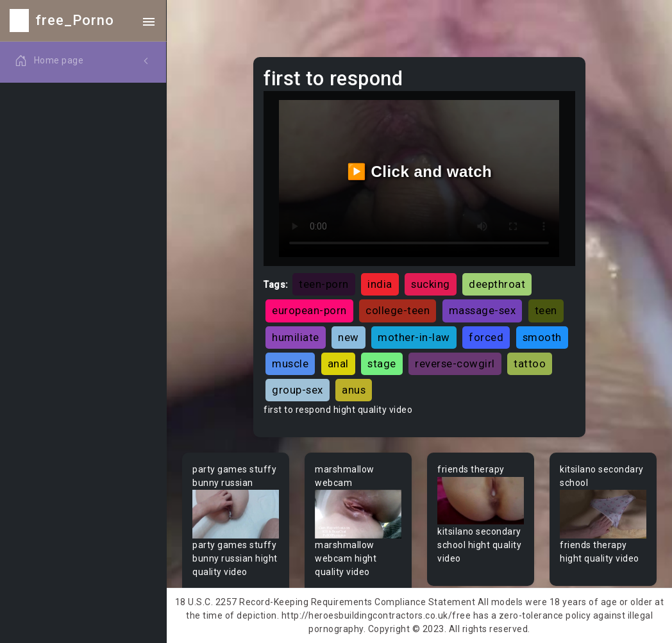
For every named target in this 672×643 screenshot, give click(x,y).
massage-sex (483, 310)
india (380, 284)
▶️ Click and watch (420, 171)
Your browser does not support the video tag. (236, 514)
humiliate (296, 337)
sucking (431, 284)
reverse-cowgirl (455, 363)
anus (354, 390)
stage (382, 363)
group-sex (298, 390)
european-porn (309, 310)
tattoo (530, 363)
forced (486, 337)
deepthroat (497, 284)
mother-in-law (414, 337)
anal (338, 363)
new (349, 337)
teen (546, 310)
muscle (290, 363)
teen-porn (324, 284)
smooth (542, 337)
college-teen (398, 310)
